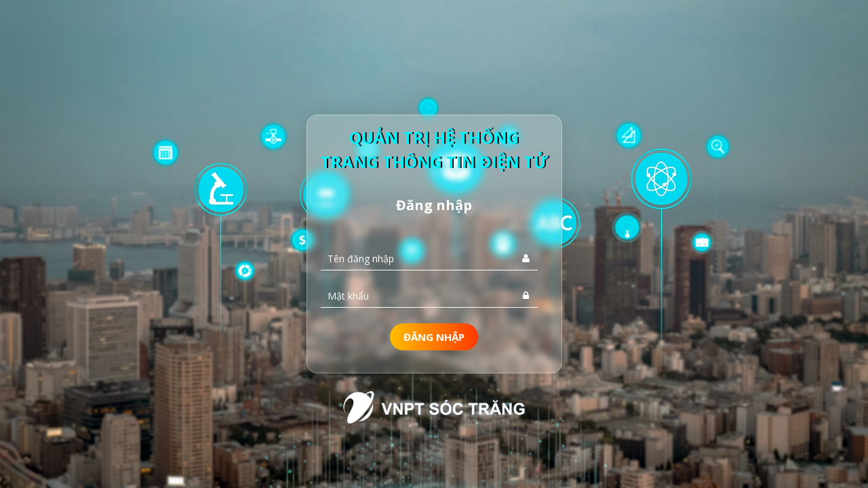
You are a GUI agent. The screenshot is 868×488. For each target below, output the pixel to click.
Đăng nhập (434, 337)
